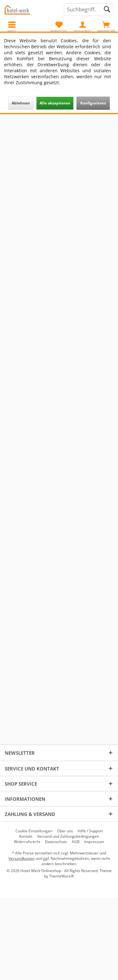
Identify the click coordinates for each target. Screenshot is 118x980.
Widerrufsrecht (27, 842)
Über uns (65, 831)
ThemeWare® (62, 876)
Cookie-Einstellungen (34, 831)
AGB (76, 842)
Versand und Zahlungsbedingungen (68, 836)
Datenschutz (56, 842)
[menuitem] (106, 27)
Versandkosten (22, 858)
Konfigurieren (93, 103)
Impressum (94, 842)
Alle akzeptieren (55, 103)
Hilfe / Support (90, 831)
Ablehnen (21, 103)
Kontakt (26, 836)
